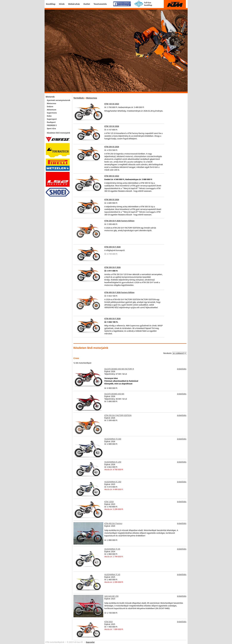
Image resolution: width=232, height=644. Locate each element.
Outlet (87, 4)
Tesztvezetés (100, 4)
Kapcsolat (90, 642)
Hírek (62, 4)
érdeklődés (182, 369)
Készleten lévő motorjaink (59, 133)
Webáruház (74, 4)
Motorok (50, 97)
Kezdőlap (51, 4)
